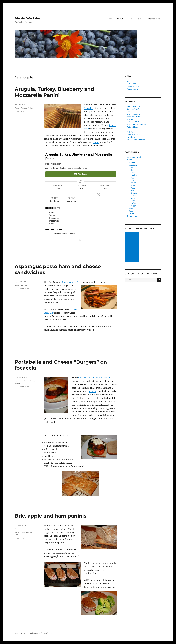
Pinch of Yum (132, 130)
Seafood (134, 196)
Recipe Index (155, 19)
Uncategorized (132, 216)
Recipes (24, 108)
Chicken (134, 173)
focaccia (92, 391)
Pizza (133, 188)
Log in (129, 81)
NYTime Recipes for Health (137, 124)
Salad (131, 208)
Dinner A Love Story (134, 109)
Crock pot (134, 175)
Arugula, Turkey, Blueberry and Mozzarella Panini (54, 92)
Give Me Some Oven (134, 114)
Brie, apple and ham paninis (51, 516)
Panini (17, 108)
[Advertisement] (132, 247)
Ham (17, 535)
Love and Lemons (133, 122)
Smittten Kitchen (133, 135)
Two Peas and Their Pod (136, 140)
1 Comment (19, 111)
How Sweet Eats (133, 119)
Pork (132, 191)
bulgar (33, 532)
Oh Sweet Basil (132, 127)
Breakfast (132, 162)
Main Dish (19, 381)
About (120, 19)
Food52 (130, 112)
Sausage (134, 193)
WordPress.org (132, 89)
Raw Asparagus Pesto (72, 282)
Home (110, 19)
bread (23, 532)
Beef (132, 170)
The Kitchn (131, 137)
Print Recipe (81, 174)
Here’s (96, 142)
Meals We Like (27, 18)
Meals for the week (136, 19)
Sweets (131, 214)
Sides (131, 211)
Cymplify (88, 108)
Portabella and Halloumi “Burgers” (95, 378)
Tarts (133, 201)
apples (17, 532)
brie (28, 532)
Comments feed (133, 86)
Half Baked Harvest (134, 117)
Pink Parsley (131, 132)
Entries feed (131, 84)
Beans (133, 168)
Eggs (133, 178)
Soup (133, 198)
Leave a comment (22, 289)
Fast (132, 180)
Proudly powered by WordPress (40, 633)
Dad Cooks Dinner (134, 107)
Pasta (133, 185)
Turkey (30, 108)
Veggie (17, 383)
